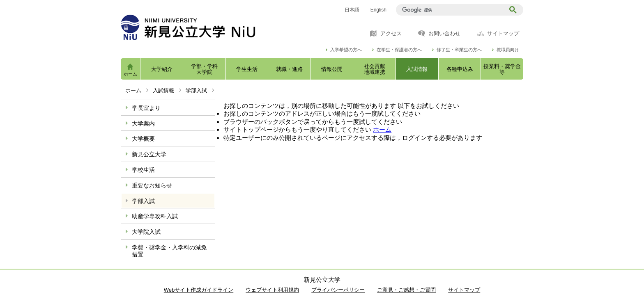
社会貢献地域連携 (375, 69)
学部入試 (196, 90)
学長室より (146, 108)
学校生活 (143, 170)
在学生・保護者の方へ (399, 50)
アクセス (391, 34)
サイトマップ (503, 34)
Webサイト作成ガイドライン (199, 290)
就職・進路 (289, 69)
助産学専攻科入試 (155, 216)
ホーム (130, 74)
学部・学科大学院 (204, 69)
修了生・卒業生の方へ (459, 50)
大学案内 (143, 123)
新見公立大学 (149, 154)
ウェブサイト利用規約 (272, 290)
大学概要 (143, 139)
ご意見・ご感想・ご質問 (406, 290)
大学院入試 (146, 232)
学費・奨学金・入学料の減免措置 (169, 251)
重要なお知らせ (152, 185)
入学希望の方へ (346, 50)
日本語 (352, 10)
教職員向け (508, 50)
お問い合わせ (444, 34)
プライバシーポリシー (338, 290)
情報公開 (332, 69)
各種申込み (460, 69)
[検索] (452, 10)
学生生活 (247, 69)
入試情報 (417, 69)
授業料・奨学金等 (502, 69)
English (378, 10)
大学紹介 (162, 69)
